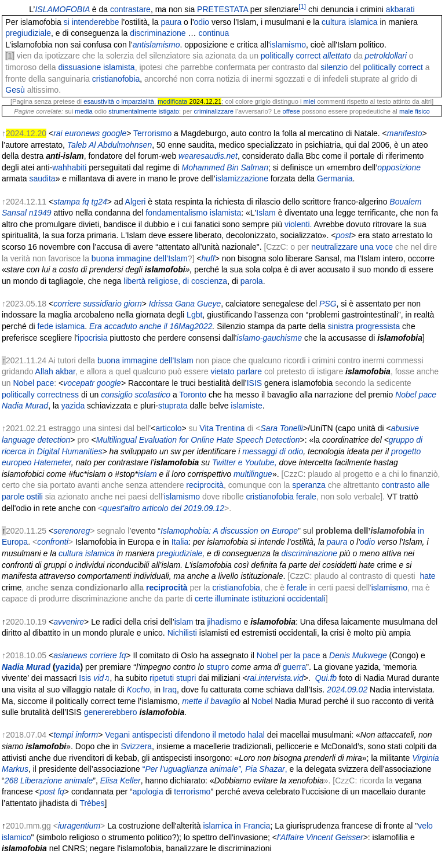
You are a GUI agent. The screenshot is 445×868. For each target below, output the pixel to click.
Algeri (136, 202)
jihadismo (224, 622)
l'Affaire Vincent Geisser (320, 837)
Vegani (117, 735)
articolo (168, 428)
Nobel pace (33, 383)
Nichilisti (182, 633)
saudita (42, 178)
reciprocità (205, 485)
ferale (306, 497)
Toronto (193, 395)
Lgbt (194, 315)
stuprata (173, 406)
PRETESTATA (222, 9)
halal (256, 735)
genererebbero (111, 712)
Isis (85, 678)
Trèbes (92, 803)
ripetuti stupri (173, 678)
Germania (335, 178)
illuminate (232, 599)
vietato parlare (236, 371)
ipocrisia (92, 338)
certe (204, 599)
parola (252, 281)
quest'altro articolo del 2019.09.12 (163, 508)
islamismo (182, 497)
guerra (294, 667)
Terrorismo (152, 133)
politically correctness (40, 395)
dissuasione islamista (96, 67)
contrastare (130, 9)
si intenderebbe (92, 22)
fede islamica (61, 326)
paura (171, 22)
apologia (148, 792)
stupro (218, 667)
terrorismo (192, 792)
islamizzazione (242, 178)
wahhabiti (69, 167)
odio (202, 22)
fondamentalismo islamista (193, 213)
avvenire (69, 622)
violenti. (298, 224)
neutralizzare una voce (352, 247)
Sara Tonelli (282, 428)
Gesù (15, 90)
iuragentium (79, 826)
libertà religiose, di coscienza (175, 281)
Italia (180, 542)
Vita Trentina (222, 428)
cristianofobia (116, 79)
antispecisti (152, 735)
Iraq (170, 690)
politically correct (291, 56)
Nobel (267, 655)
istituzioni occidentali (289, 599)
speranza (309, 485)
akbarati (400, 9)
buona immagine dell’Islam (140, 258)
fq (61, 792)
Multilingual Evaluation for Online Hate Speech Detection (198, 440)
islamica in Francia (236, 826)
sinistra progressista (364, 326)
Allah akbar (55, 371)
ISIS (254, 383)
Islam (266, 213)
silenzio (334, 67)
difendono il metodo (210, 735)
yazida (73, 406)
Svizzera (136, 746)
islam (184, 622)
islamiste (246, 406)
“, (215, 769)
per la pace (300, 655)
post (48, 792)
